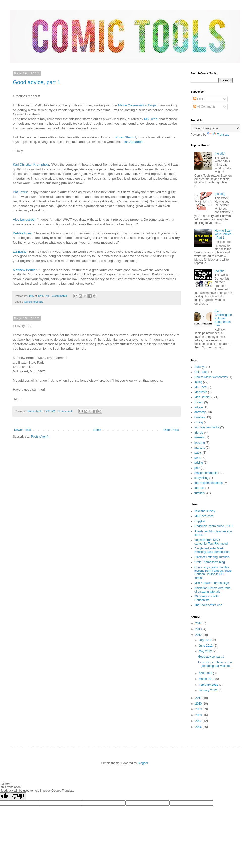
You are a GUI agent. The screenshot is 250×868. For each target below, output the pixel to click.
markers (200, 448)
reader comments (206, 473)
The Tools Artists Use (208, 605)
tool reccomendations (208, 483)
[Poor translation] (18, 796)
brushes (200, 417)
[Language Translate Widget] (215, 128)
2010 (199, 704)
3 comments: (60, 296)
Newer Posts (23, 430)
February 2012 (209, 685)
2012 (199, 635)
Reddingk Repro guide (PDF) (213, 526)
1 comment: (66, 411)
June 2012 (206, 646)
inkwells (200, 437)
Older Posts (171, 430)
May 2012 (206, 651)
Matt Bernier (202, 397)
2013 (199, 629)
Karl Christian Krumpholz (31, 165)
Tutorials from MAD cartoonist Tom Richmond (211, 542)
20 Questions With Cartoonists (206, 598)
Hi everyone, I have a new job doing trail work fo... (215, 664)
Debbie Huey (22, 233)
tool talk (38, 302)
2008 (199, 715)
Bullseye (200, 367)
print (197, 468)
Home (97, 430)
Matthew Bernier (25, 270)
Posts (199, 99)
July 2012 (206, 640)
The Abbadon (133, 142)
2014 (199, 623)
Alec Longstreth (24, 219)
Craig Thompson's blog (210, 562)
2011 (199, 698)
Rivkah (199, 402)
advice (28, 302)
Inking (198, 382)
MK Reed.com (204, 516)
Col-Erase (201, 372)
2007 (199, 721)
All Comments (204, 107)
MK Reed (151, 119)
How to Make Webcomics (211, 377)
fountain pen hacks (207, 427)
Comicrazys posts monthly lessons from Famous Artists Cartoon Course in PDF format (213, 573)
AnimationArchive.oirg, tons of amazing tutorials (212, 590)
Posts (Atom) (39, 437)
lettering (200, 443)
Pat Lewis (20, 192)
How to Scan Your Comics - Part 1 (223, 234)
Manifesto (201, 392)
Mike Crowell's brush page (212, 583)
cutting (199, 422)
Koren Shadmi (126, 137)
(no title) (220, 154)
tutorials (200, 493)
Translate (218, 135)
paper (198, 453)
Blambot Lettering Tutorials (212, 557)
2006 (199, 727)
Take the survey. (205, 511)
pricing (199, 463)
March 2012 (207, 679)
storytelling (201, 478)
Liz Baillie (20, 252)
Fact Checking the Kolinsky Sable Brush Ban (223, 319)
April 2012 (206, 673)
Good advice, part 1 (37, 82)
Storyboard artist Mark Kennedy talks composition (212, 550)
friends (199, 433)
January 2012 (208, 690)
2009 (199, 709)
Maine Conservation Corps (137, 105)
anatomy (200, 412)
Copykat (200, 521)
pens (198, 458)
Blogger (143, 763)
